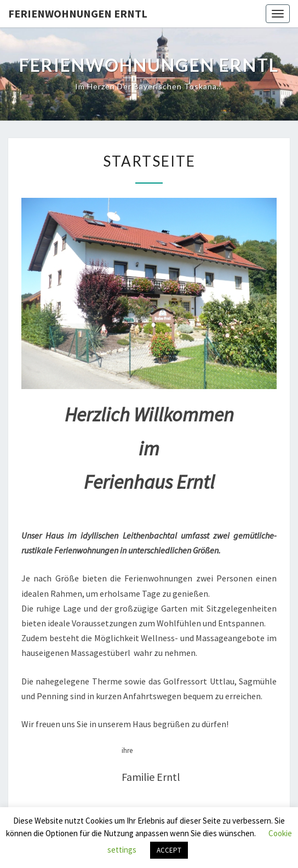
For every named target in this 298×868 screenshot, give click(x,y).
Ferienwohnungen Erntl (78, 13)
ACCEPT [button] (169, 850)
